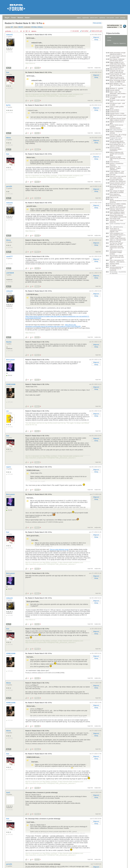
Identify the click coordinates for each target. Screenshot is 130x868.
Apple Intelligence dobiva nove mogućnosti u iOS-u (117, 213)
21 (29, 31)
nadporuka (98, 68)
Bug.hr (7, 18)
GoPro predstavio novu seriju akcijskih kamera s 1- (118, 234)
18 (21, 31)
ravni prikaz (85, 31)
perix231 (9, 186)
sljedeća (34, 31)
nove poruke (110, 18)
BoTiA (9, 105)
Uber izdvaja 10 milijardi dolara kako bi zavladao (117, 192)
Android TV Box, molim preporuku (116, 221)
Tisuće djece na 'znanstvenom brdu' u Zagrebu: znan (116, 230)
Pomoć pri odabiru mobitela (118, 204)
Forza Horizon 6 (114, 162)
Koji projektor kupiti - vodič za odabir (117, 98)
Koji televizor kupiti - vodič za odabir (117, 104)
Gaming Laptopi (114, 264)
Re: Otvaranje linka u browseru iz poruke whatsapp (43, 819)
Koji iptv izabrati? (115, 90)
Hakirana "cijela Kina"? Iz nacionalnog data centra (117, 210)
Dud (8, 72)
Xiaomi (27, 18)
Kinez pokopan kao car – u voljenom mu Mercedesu (118, 145)
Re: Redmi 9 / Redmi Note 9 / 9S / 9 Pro (39, 35)
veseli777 (10, 257)
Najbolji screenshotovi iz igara (117, 122)
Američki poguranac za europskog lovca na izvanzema (116, 269)
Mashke (9, 342)
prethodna (8, 31)
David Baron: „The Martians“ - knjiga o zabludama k (115, 168)
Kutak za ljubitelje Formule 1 (117, 224)
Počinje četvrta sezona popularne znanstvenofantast (116, 126)
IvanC (8, 793)
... (19, 31)
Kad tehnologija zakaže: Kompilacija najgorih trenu (117, 142)
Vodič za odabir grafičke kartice (117, 107)
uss (8, 411)
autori (117, 18)
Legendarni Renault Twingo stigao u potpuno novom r (118, 119)
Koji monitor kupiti (115, 219)
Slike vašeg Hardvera (116, 130)
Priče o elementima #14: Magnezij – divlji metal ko (117, 261)
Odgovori (96, 37)
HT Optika (113, 265)
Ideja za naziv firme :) (116, 69)
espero (9, 467)
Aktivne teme (111, 49)
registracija (85, 18)
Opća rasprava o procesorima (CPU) (115, 195)
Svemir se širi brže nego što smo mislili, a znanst (118, 177)
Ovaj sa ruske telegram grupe (59, 549)
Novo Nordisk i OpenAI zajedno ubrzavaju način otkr (117, 257)
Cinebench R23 (114, 112)
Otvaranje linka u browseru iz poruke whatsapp (42, 793)
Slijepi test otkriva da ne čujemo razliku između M (117, 78)
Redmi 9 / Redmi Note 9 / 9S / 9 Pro (37, 138)
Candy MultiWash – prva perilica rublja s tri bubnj (117, 172)
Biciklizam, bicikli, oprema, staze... (117, 101)
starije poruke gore (97, 31)
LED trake (113, 175)
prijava (79, 18)
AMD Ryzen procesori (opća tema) (118, 116)
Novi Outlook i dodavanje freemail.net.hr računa (117, 60)
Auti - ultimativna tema (116, 227)
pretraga (123, 18)
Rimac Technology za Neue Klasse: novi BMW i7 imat (118, 81)
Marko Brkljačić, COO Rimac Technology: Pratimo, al (118, 85)
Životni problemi (114, 110)
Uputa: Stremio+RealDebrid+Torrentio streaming (118, 201)
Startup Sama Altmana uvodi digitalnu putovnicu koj (118, 216)
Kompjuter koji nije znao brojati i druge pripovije (117, 71)
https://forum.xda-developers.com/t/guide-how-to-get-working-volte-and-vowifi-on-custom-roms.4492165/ (53, 326)
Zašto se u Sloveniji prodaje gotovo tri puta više (118, 241)
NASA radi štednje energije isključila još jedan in (118, 53)
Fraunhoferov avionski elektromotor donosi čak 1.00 (117, 248)
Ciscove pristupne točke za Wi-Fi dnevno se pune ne (118, 184)
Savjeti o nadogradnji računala (116, 132)
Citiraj (96, 40)
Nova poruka (97, 23)
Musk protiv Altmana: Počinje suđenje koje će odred (117, 188)
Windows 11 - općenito (116, 88)
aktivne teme (94, 18)
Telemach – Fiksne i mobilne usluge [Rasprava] (118, 237)
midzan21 (10, 35)
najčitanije (102, 18)
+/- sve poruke (75, 31)
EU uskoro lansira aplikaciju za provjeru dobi (118, 57)
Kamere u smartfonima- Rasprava (117, 164)
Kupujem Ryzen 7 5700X (117, 113)
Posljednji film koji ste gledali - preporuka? (116, 139)
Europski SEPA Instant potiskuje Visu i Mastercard (118, 180)
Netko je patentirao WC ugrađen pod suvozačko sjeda (117, 154)
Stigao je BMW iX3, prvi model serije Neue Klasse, (117, 63)
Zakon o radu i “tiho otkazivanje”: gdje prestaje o (118, 93)
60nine (9, 138)
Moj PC (9, 68)
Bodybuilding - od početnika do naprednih (118, 273)
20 (26, 31)
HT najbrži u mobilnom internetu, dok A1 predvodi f (118, 206)
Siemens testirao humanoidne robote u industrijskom (116, 149)
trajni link (90, 68)
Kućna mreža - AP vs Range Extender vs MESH (118, 135)
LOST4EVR (10, 273)
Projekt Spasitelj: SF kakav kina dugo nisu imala (118, 75)
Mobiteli (20, 18)
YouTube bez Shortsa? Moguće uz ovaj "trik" (116, 244)
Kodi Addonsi (114, 95)
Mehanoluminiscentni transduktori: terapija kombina (116, 252)
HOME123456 (11, 384)
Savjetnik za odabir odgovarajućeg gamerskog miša (118, 158)
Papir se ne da (114, 197)
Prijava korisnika (113, 33)
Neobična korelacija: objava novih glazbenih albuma (118, 66)
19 (24, 31)
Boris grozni (11, 360)
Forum (13, 18)
